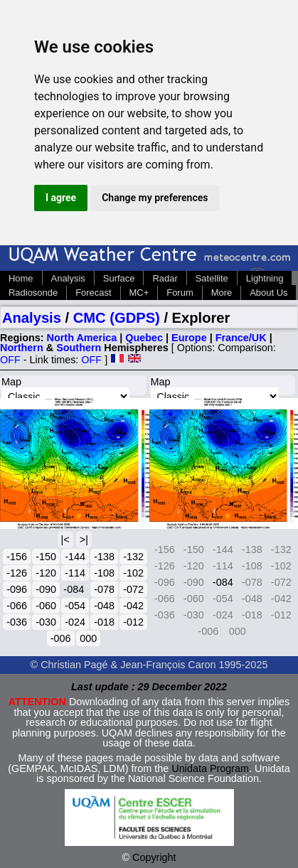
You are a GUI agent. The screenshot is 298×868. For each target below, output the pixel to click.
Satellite (212, 278)
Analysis (68, 278)
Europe (189, 338)
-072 (133, 589)
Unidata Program (210, 768)
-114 (75, 573)
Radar (165, 278)
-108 (104, 573)
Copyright (154, 857)
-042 (133, 606)
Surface (119, 278)
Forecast (93, 293)
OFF (10, 360)
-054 (75, 606)
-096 (17, 589)
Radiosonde (33, 293)
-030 (46, 622)
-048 (104, 606)
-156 (17, 557)
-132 (133, 557)
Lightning (265, 278)
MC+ (139, 293)
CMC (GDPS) (117, 318)
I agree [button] (61, 198)
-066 (17, 606)
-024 (75, 622)
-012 (133, 622)
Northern (22, 348)
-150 (46, 557)
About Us (268, 293)
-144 (75, 557)
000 (88, 638)
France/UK (241, 338)
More (222, 293)
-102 (133, 573)
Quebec (144, 338)
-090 (46, 589)
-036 (17, 622)
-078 (104, 589)
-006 (61, 638)
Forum (180, 293)
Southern (79, 348)
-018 (104, 622)
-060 (46, 606)
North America (82, 338)
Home (21, 278)
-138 (104, 557)
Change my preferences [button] (155, 198)
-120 (46, 573)
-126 (17, 573)
